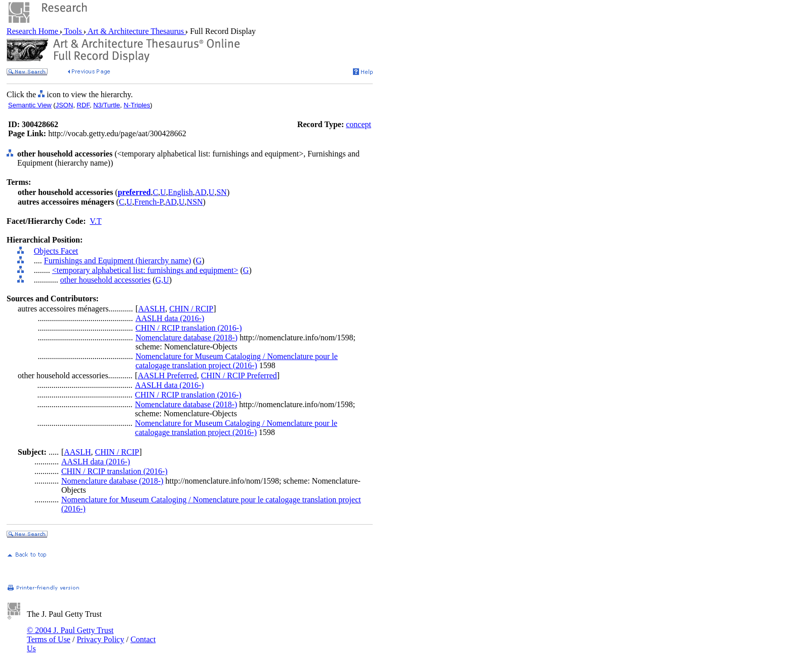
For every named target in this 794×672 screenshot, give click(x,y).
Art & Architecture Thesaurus (136, 31)
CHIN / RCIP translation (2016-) (188, 328)
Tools (73, 31)
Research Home (33, 31)
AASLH (152, 309)
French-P (149, 202)
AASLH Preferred (167, 375)
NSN (195, 202)
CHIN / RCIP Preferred (239, 375)
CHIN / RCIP (191, 309)
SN (221, 192)
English (181, 192)
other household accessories (106, 280)
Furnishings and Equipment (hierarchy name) (118, 261)
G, (160, 280)
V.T (95, 221)
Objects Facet (56, 251)
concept (359, 124)
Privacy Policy (100, 639)
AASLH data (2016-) (170, 318)
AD (201, 192)
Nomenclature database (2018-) (186, 338)
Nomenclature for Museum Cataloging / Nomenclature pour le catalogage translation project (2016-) (236, 361)
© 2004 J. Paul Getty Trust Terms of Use (70, 635)
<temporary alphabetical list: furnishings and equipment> (145, 270)
